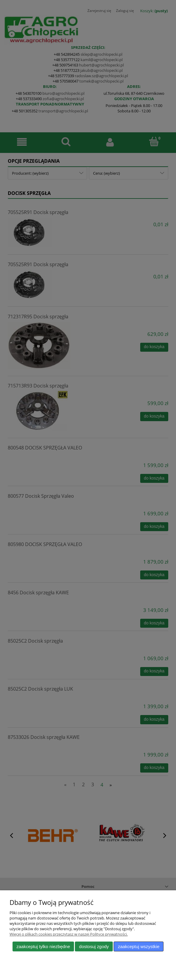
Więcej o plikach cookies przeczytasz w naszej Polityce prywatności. (69, 934)
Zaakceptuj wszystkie (139, 946)
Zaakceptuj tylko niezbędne (43, 946)
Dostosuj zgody (94, 946)
